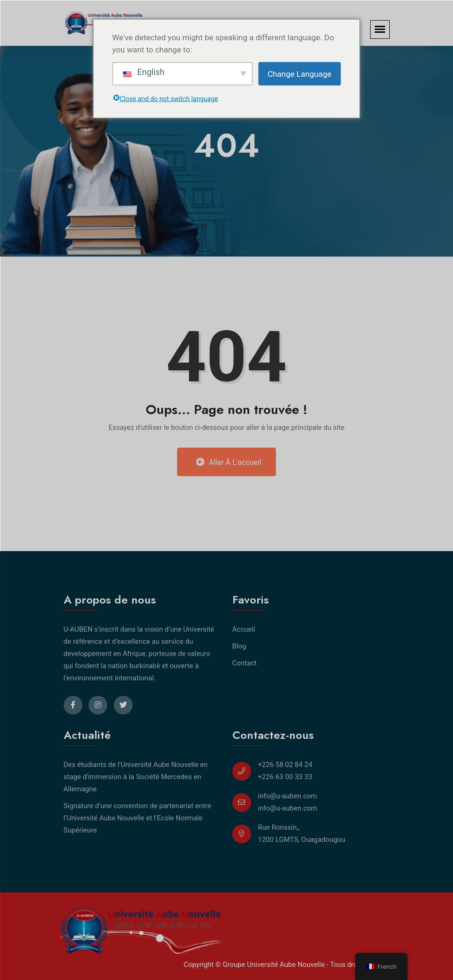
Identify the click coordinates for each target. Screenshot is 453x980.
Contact (245, 663)
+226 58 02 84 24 (285, 765)
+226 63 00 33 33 (285, 777)
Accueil (244, 629)
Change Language (299, 74)
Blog (239, 646)
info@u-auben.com (288, 796)
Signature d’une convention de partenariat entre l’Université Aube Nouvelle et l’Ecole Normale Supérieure (137, 818)
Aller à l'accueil (229, 462)
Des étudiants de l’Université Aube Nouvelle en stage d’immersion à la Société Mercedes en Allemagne (136, 777)
